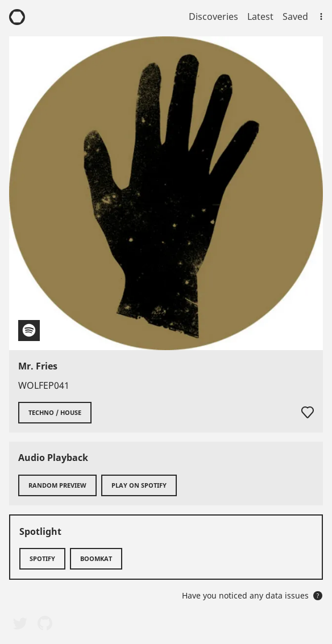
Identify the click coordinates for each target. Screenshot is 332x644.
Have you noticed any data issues (252, 595)
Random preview (57, 485)
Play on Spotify (139, 485)
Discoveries (213, 16)
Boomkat (96, 558)
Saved (295, 16)
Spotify (42, 558)
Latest (260, 16)
